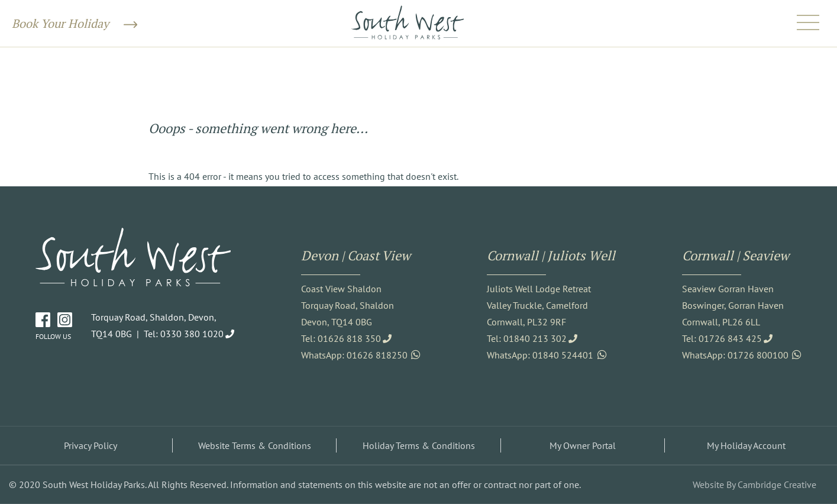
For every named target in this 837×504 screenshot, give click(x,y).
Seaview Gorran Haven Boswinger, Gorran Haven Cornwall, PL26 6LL (733, 305)
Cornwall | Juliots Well (551, 255)
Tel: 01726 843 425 (722, 338)
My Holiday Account (746, 445)
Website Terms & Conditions (255, 445)
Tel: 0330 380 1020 (184, 334)
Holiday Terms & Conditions (419, 445)
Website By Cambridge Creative (754, 484)
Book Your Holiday (75, 23)
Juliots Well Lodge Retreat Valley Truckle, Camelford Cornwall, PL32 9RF (539, 305)
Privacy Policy (91, 445)
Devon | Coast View (356, 255)
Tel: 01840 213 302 (527, 338)
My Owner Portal (583, 445)
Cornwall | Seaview (736, 255)
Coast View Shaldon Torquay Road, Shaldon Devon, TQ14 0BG (348, 305)
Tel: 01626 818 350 (341, 338)
